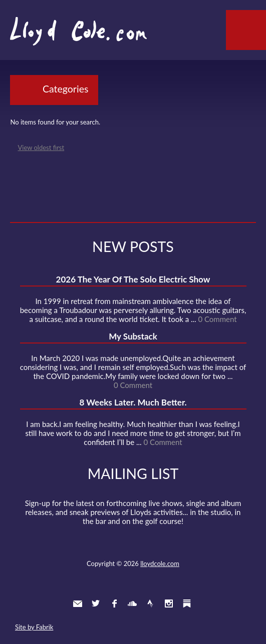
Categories (65, 89)
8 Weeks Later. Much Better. (133, 402)
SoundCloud (132, 603)
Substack (187, 603)
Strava (150, 603)
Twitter (96, 603)
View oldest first (41, 147)
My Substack (133, 336)
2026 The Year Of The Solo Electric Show (133, 279)
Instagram (169, 603)
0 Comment (217, 319)
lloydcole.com (160, 563)
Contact (78, 603)
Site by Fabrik (34, 627)
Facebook (114, 603)
